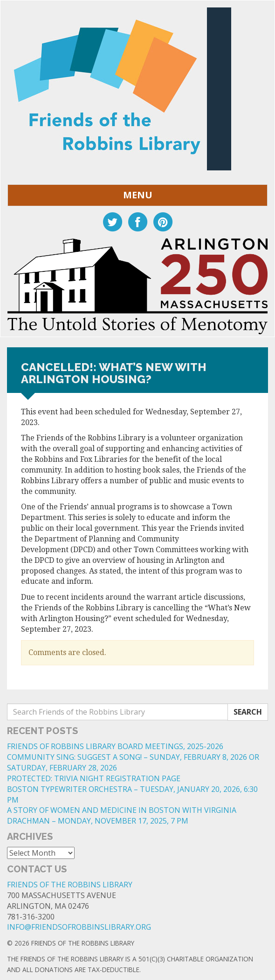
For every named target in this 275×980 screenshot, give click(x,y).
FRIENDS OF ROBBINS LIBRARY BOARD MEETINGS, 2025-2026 (115, 746)
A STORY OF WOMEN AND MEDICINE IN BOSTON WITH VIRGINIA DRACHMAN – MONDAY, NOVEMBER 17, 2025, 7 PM (122, 815)
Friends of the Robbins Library (70, 885)
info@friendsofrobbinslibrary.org (79, 927)
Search (248, 712)
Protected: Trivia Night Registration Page (94, 778)
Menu (138, 195)
